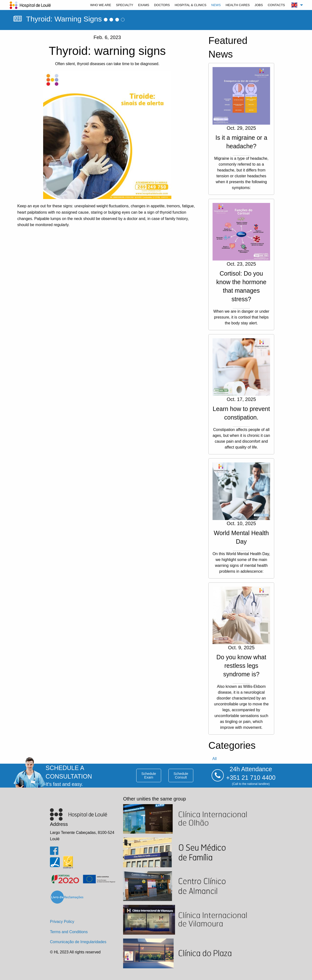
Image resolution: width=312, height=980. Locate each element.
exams (144, 5)
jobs (259, 5)
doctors (162, 5)
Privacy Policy (62, 922)
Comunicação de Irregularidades (78, 942)
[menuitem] (101, 5)
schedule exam (149, 775)
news (216, 5)
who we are (101, 5)
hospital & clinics (191, 5)
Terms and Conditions (69, 932)
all (214, 759)
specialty (125, 5)
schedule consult (181, 775)
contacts (276, 5)
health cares (238, 5)
